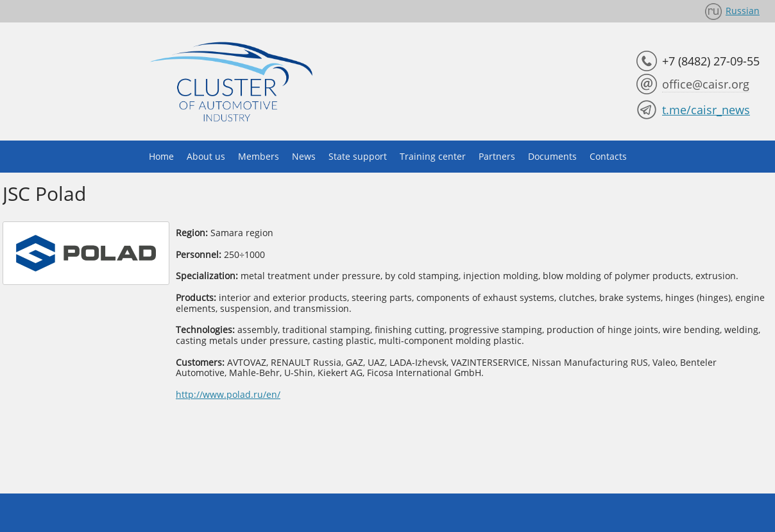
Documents (552, 156)
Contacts (608, 156)
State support (358, 156)
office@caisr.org (706, 84)
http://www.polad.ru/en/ (228, 394)
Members (259, 156)
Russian (743, 11)
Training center (433, 156)
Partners (497, 156)
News (304, 156)
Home (161, 156)
